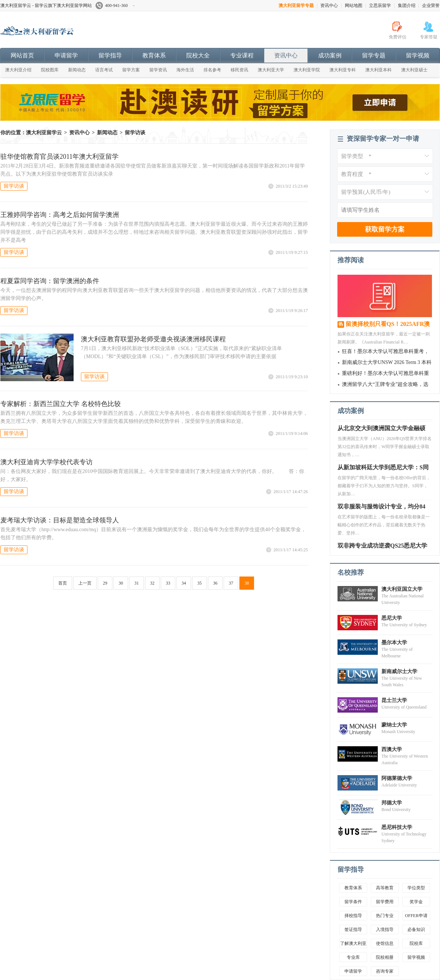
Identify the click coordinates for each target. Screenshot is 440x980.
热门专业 (385, 916)
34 (184, 583)
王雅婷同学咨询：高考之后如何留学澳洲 (60, 215)
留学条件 (353, 902)
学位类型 (416, 888)
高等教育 (385, 888)
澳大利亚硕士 (414, 70)
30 (121, 583)
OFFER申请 (416, 916)
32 (152, 583)
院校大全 (198, 55)
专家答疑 (429, 37)
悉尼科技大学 (397, 827)
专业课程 (242, 55)
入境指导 (385, 930)
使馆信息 (385, 943)
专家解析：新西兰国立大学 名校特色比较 (61, 404)
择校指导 (353, 916)
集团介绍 (407, 5)
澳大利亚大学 (271, 70)
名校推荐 (351, 572)
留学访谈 (135, 133)
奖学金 (416, 902)
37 (231, 583)
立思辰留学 (380, 5)
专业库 (353, 957)
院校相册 (385, 957)
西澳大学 (392, 749)
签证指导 (353, 930)
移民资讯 (239, 70)
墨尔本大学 (394, 643)
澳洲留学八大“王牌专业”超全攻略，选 (385, 384)
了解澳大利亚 (353, 943)
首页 (63, 583)
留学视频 (418, 55)
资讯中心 (329, 5)
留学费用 (385, 902)
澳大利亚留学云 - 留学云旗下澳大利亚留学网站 (46, 5)
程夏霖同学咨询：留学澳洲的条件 (50, 281)
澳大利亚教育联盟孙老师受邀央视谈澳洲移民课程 (153, 339)
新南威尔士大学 (399, 671)
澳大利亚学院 (307, 70)
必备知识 (416, 930)
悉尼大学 (392, 618)
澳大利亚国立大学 (402, 589)
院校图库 (50, 70)
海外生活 (185, 70)
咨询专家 (385, 971)
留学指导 (110, 55)
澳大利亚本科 (379, 70)
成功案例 (330, 55)
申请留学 (66, 55)
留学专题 (374, 55)
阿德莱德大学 (397, 778)
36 (215, 583)
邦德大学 (392, 803)
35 (200, 583)
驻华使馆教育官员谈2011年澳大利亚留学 (59, 157)
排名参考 (212, 70)
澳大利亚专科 (343, 70)
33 (168, 583)
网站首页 (22, 55)
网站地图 (354, 5)
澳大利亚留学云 (55, 34)
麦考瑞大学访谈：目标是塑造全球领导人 (60, 520)
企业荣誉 (431, 5)
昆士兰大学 (394, 700)
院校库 (416, 943)
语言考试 (104, 70)
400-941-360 (115, 5)
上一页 (85, 583)
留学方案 (131, 70)
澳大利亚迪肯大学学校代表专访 (46, 462)
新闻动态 (77, 70)
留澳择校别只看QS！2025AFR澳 (388, 324)
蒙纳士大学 (394, 725)
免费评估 (398, 37)
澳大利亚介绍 (18, 70)
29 (105, 583)
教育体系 (154, 55)
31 (137, 583)
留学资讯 (158, 70)
